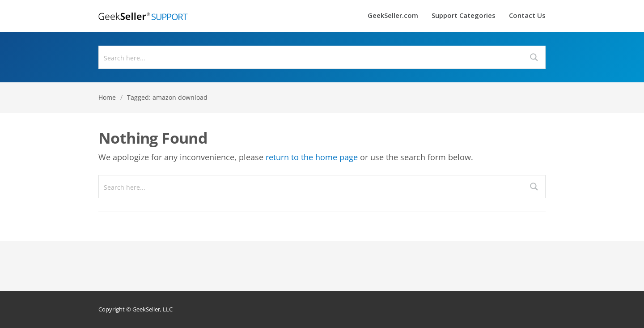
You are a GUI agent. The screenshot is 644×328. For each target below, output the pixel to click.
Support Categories (464, 16)
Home (107, 97)
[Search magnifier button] (534, 57)
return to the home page (312, 157)
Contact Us (527, 16)
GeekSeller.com (393, 16)
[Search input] (311, 57)
